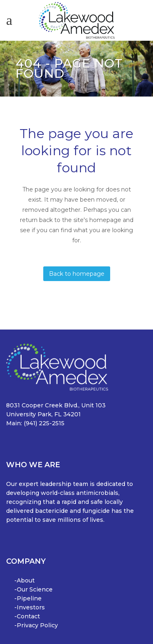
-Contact (27, 616)
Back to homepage (77, 274)
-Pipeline (28, 598)
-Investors (30, 607)
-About (24, 580)
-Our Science (33, 589)
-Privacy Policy (36, 625)
